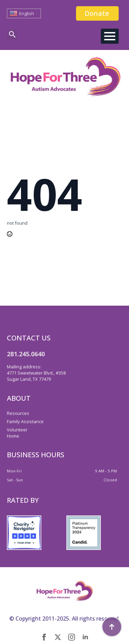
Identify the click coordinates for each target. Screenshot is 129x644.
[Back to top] (112, 627)
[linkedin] (85, 637)
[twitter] (58, 637)
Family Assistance (25, 421)
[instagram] (72, 637)
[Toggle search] (12, 34)
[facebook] (44, 637)
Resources (18, 413)
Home (13, 436)
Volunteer (17, 430)
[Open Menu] (110, 36)
